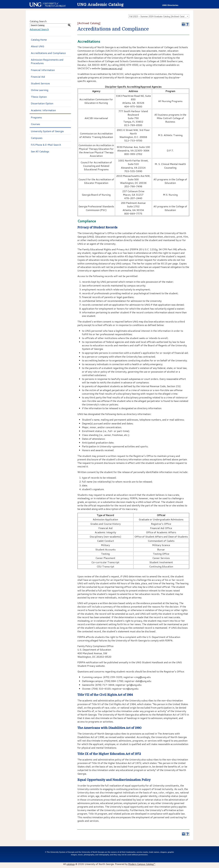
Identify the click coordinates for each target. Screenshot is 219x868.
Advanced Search (39, 29)
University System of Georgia (47, 131)
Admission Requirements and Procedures (47, 61)
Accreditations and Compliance (48, 53)
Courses (35, 124)
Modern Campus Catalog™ (142, 864)
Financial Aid (38, 77)
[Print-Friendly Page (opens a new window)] (183, 24)
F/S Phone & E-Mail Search (46, 145)
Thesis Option (39, 97)
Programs (36, 117)
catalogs (71, 864)
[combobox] (159, 16)
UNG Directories (170, 5)
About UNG (37, 46)
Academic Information (43, 110)
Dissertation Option (42, 103)
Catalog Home (39, 40)
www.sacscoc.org (112, 68)
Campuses (37, 138)
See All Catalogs (40, 151)
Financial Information (43, 70)
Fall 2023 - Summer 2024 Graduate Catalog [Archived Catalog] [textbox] (158, 16)
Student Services (40, 83)
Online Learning (40, 90)
